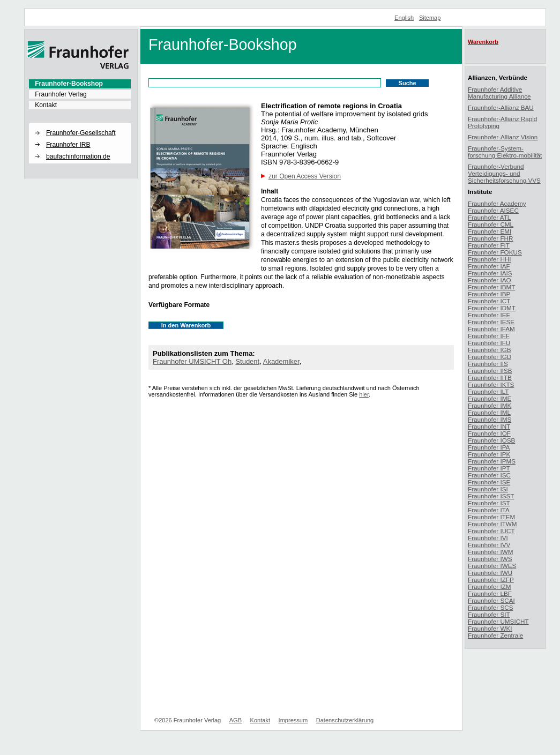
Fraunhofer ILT (488, 391)
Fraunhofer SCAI (491, 600)
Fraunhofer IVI (488, 538)
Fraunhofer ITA (489, 510)
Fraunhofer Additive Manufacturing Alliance (499, 93)
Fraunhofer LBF (490, 593)
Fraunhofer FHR (490, 238)
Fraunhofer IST (489, 503)
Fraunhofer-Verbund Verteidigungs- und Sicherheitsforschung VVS (504, 173)
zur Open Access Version (305, 176)
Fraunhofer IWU (490, 573)
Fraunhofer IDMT (492, 308)
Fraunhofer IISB (490, 371)
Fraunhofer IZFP (491, 580)
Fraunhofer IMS (490, 419)
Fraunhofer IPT (489, 468)
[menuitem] (80, 84)
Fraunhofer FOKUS (495, 252)
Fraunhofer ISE (489, 482)
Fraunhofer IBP (489, 294)
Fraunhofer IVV (489, 545)
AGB (236, 720)
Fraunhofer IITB (490, 377)
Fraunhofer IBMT (491, 287)
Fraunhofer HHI (490, 259)
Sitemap (430, 18)
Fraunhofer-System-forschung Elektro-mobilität (505, 152)
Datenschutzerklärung (345, 720)
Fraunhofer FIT (489, 245)
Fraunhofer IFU (489, 343)
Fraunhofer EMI (490, 231)
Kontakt (46, 105)
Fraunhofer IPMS (492, 461)
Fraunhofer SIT (489, 614)
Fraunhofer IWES (492, 566)
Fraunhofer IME (490, 398)
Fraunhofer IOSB (491, 440)
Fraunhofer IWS (490, 559)
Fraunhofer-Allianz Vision (503, 137)
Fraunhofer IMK (490, 405)
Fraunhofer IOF (489, 433)
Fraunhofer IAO (490, 280)
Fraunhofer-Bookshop (69, 84)
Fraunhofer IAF (489, 266)
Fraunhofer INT (489, 426)
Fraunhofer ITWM (492, 524)
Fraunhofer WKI (490, 628)
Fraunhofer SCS (490, 607)
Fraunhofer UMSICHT (498, 621)
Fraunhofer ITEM (491, 517)
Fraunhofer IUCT (491, 531)
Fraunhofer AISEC (493, 210)
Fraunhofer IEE (489, 315)
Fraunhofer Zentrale (495, 635)
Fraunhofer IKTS (491, 384)
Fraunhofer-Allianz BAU (501, 107)
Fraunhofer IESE (491, 322)
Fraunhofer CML (491, 224)
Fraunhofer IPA (489, 447)
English (404, 18)
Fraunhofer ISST (491, 496)
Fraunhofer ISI (488, 489)
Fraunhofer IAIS (490, 273)
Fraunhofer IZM (490, 586)
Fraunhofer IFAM (491, 329)
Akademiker (281, 361)
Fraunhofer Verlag (61, 94)
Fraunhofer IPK (489, 454)
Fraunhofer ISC (489, 475)
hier (364, 394)
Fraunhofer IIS (488, 364)
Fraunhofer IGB (490, 350)
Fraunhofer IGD (490, 357)
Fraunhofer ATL (489, 217)
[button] (80, 124)
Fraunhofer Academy (497, 203)
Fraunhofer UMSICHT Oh (192, 361)
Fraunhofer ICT (489, 301)
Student (247, 361)
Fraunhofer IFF (489, 336)
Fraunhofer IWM (490, 552)
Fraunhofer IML (489, 412)
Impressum (293, 720)
